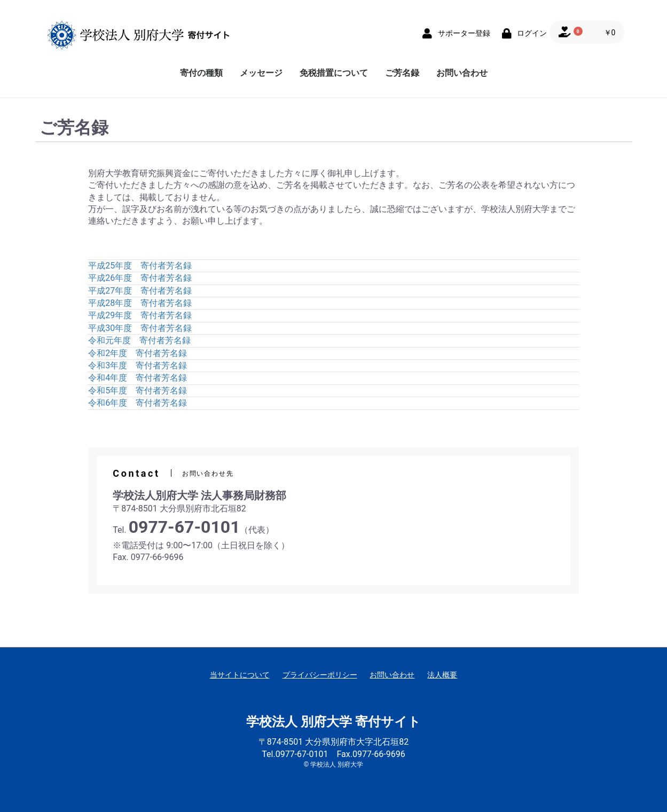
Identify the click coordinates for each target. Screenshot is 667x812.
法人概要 (442, 675)
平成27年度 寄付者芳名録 (140, 291)
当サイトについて (240, 675)
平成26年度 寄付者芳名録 (140, 278)
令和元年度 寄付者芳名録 (139, 340)
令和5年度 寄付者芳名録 (138, 391)
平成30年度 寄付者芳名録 (140, 328)
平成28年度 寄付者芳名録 (140, 303)
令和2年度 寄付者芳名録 (138, 353)
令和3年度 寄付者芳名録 (138, 365)
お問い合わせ (462, 73)
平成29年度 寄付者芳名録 (140, 315)
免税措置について (334, 73)
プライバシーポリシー (320, 675)
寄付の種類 (201, 73)
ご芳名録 (402, 73)
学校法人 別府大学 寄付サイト (333, 722)
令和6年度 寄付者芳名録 (138, 403)
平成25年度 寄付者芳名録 (140, 266)
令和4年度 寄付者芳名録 (138, 378)
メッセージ (261, 73)
